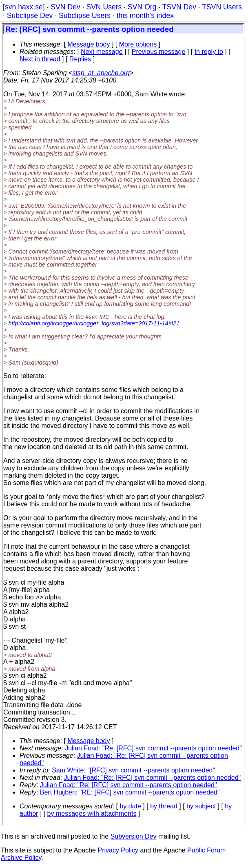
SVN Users (104, 7)
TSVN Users (222, 7)
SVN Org (142, 7)
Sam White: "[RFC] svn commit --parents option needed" (133, 770)
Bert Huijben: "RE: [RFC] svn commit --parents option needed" (130, 792)
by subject (201, 806)
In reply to (209, 52)
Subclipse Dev (30, 16)
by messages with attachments (92, 813)
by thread (164, 806)
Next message (102, 52)
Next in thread (40, 59)
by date (130, 806)
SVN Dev (65, 7)
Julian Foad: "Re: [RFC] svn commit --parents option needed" (153, 748)
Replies (80, 59)
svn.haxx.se (24, 7)
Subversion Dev (134, 836)
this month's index (145, 16)
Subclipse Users (85, 16)
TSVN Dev (179, 7)
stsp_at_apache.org (101, 73)
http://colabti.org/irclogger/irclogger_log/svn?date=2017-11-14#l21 (94, 323)
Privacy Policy (118, 850)
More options (138, 44)
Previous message (159, 52)
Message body (89, 44)
